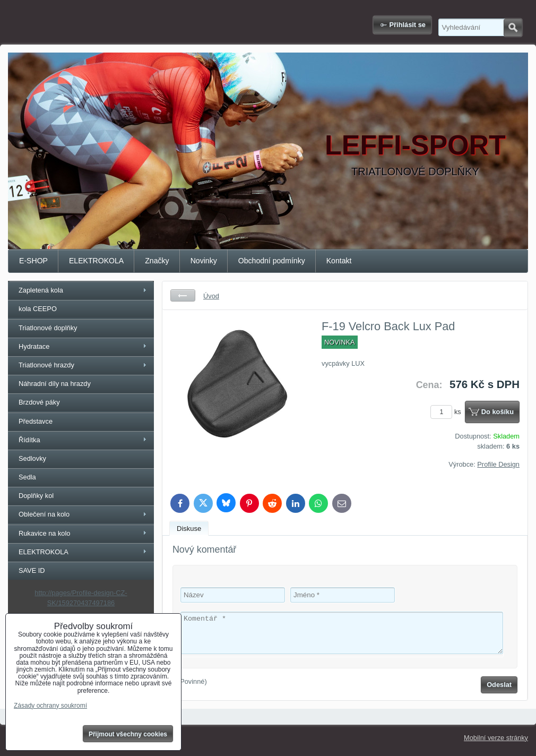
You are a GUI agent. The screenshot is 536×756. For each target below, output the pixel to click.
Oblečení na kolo (44, 514)
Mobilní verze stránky (496, 738)
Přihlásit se (408, 25)
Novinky (204, 261)
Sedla (27, 477)
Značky (157, 261)
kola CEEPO (38, 309)
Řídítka (29, 440)
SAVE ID (32, 570)
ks (447, 412)
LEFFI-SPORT (415, 145)
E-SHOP (33, 261)
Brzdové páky (39, 402)
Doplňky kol (36, 496)
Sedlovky (32, 458)
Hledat (513, 28)
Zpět (183, 295)
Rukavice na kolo (44, 533)
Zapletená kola (41, 290)
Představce (36, 421)
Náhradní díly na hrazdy (55, 384)
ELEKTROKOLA (96, 261)
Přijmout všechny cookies (128, 734)
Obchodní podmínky (272, 261)
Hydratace (34, 346)
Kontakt (339, 261)
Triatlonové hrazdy (46, 365)
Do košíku (498, 412)
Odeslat (499, 685)
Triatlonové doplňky (48, 328)
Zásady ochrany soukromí (50, 706)
